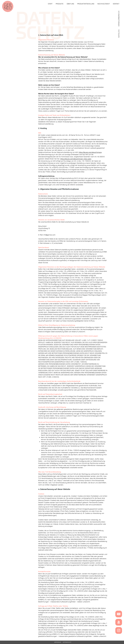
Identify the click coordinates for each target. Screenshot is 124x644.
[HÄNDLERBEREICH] (119, 18)
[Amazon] (119, 622)
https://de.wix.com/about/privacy (90, 152)
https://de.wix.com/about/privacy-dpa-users (76, 159)
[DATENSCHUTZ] (67, 642)
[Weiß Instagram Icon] (119, 630)
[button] (119, 33)
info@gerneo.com (49, 235)
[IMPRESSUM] (58, 642)
